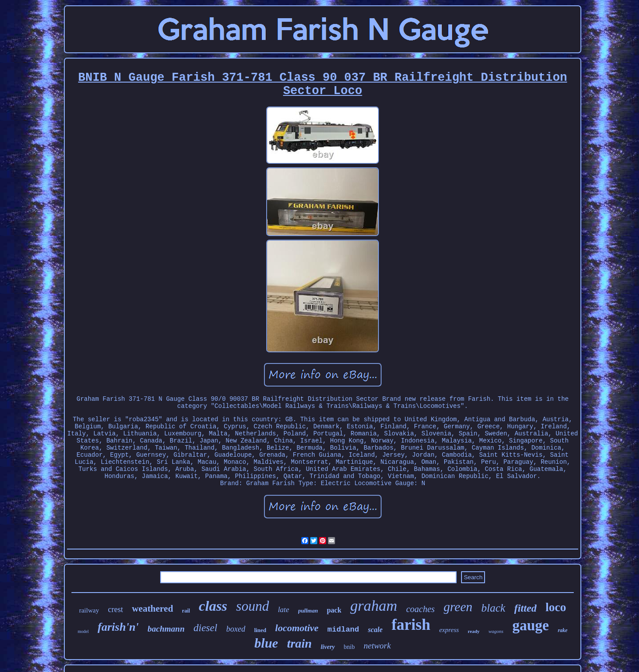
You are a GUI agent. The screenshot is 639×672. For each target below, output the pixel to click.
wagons (496, 631)
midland (343, 630)
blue (266, 643)
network (377, 646)
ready (474, 631)
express (449, 630)
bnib (349, 647)
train (300, 643)
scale (375, 630)
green (458, 607)
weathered (152, 609)
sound (252, 606)
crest (115, 609)
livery (328, 647)
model (83, 631)
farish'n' (118, 627)
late (284, 610)
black (493, 608)
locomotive (297, 628)
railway (89, 610)
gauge (531, 625)
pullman (308, 611)
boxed (236, 629)
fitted (526, 608)
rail (186, 611)
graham (374, 606)
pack (334, 610)
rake (563, 630)
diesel (205, 628)
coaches (420, 609)
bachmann (166, 629)
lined (260, 630)
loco (556, 607)
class (213, 606)
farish (411, 625)
